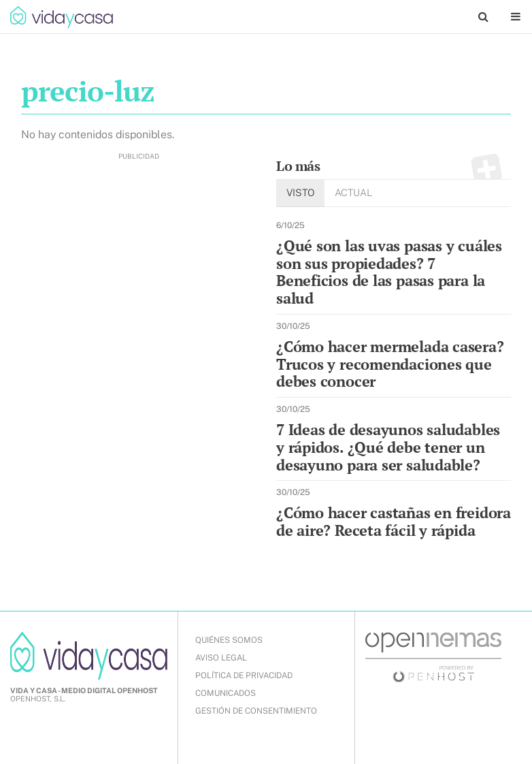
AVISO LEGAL (221, 658)
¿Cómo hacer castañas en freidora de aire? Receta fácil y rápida (394, 521)
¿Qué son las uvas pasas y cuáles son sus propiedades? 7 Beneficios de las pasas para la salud (389, 272)
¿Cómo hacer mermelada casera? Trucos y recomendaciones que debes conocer (390, 364)
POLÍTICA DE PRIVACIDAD (244, 675)
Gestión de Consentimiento (256, 711)
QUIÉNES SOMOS (229, 640)
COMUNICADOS (226, 693)
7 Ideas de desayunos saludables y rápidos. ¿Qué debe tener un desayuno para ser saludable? (388, 447)
